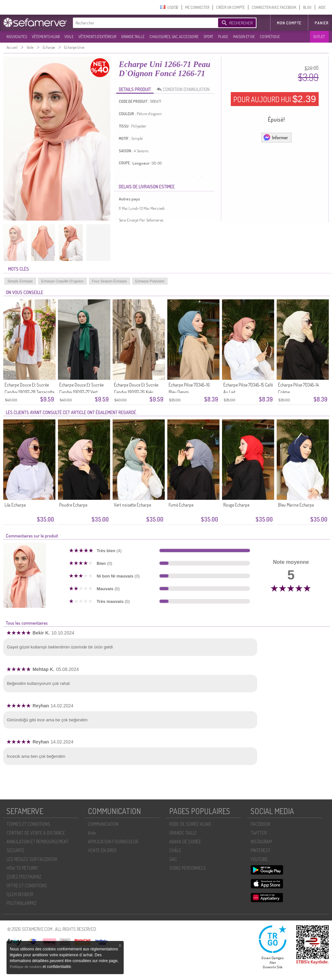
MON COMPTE (289, 23)
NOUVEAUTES (17, 37)
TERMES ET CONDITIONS (28, 824)
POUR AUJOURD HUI (275, 99)
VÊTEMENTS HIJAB (46, 37)
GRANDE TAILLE (133, 37)
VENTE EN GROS (102, 850)
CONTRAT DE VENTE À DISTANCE (36, 833)
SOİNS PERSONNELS (187, 868)
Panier (322, 23)
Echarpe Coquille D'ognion (62, 281)
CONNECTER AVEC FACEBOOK (274, 7)
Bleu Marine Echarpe (296, 505)
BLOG (307, 7)
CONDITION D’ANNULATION (185, 89)
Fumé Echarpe (181, 505)
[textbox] (144, 23)
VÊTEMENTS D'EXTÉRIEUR (97, 37)
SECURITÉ (15, 850)
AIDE (322, 7)
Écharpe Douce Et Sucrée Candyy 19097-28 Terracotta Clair (29, 392)
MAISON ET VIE (244, 37)
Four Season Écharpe (110, 281)
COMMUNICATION (103, 824)
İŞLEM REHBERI (20, 894)
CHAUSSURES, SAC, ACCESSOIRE (174, 37)
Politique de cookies (26, 967)
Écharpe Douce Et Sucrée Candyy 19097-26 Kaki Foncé (136, 392)
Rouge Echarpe (236, 505)
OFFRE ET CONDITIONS (27, 885)
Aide (92, 833)
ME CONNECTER (197, 7)
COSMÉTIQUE (270, 37)
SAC (173, 859)
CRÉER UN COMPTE (230, 7)
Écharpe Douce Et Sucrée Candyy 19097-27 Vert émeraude (81, 392)
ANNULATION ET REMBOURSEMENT (38, 842)
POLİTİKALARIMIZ (21, 903)
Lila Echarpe (15, 505)
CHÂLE (175, 850)
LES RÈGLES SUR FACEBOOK (32, 859)
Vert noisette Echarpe (132, 505)
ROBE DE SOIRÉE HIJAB (190, 824)
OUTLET (319, 37)
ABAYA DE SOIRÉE (185, 842)
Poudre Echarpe (73, 505)
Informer (276, 137)
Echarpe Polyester (150, 281)
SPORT (208, 37)
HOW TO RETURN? (22, 868)
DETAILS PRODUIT (135, 89)
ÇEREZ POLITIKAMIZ (24, 877)
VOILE (69, 37)
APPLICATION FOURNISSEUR (113, 842)
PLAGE (223, 37)
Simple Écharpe (20, 281)
